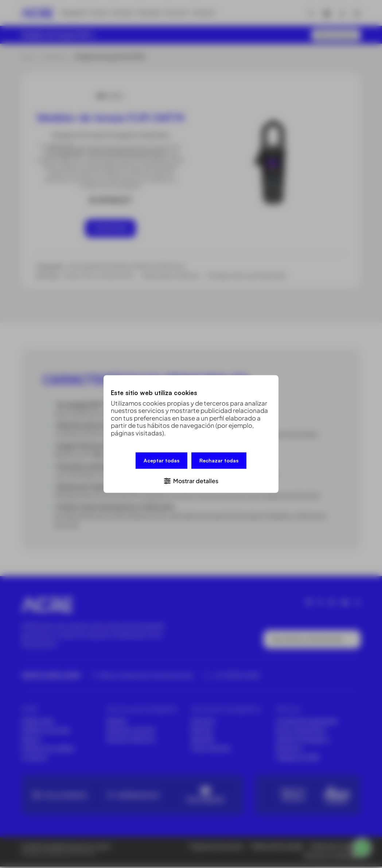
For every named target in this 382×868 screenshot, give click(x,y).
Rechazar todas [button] (219, 461)
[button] (191, 480)
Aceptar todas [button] (161, 461)
